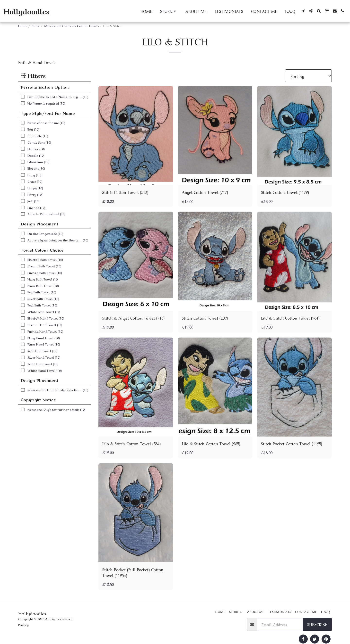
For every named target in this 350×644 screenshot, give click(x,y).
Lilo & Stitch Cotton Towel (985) (211, 443)
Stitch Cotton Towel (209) (205, 318)
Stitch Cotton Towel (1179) (285, 192)
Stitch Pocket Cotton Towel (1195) (292, 443)
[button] (303, 11)
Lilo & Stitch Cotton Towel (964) (290, 318)
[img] (136, 136)
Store (36, 26)
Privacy (23, 624)
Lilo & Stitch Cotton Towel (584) (131, 443)
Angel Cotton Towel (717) (205, 192)
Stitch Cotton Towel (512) (125, 192)
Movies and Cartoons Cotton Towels (71, 26)
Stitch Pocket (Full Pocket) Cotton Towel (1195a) (133, 572)
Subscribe (317, 624)
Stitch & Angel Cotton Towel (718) (133, 318)
